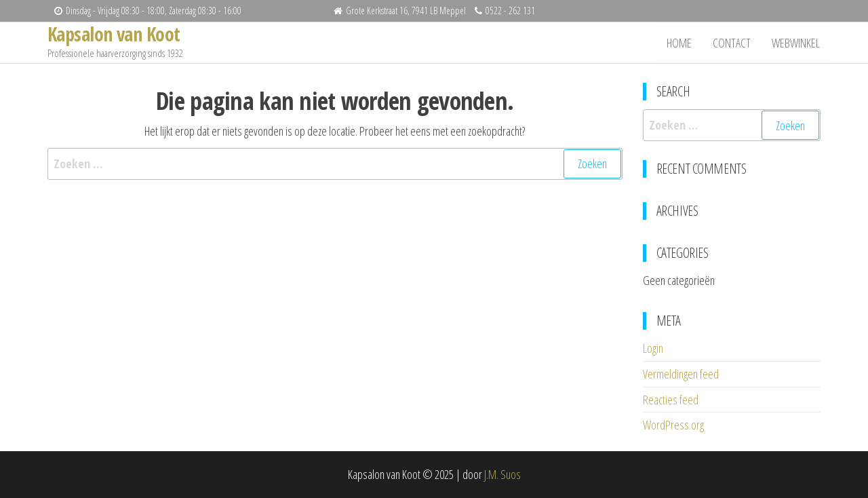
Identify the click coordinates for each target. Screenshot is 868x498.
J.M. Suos (502, 474)
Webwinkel (796, 43)
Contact (733, 43)
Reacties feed (671, 400)
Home (681, 43)
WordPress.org (673, 425)
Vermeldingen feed (681, 374)
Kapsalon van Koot (114, 34)
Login (653, 348)
